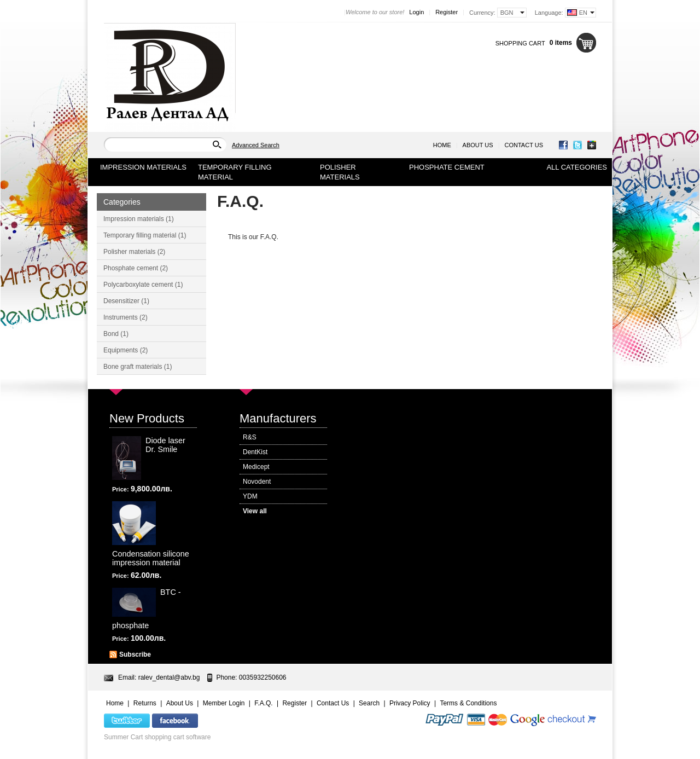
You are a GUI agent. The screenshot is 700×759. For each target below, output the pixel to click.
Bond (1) (116, 334)
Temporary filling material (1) (145, 235)
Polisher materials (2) (134, 252)
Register (447, 12)
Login (416, 12)
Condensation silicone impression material (151, 558)
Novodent (257, 482)
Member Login (224, 703)
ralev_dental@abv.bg (169, 677)
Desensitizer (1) (126, 301)
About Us (478, 145)
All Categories (577, 167)
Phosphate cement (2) (136, 268)
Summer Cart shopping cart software (157, 737)
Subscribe (135, 654)
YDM (250, 496)
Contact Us (524, 145)
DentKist (255, 452)
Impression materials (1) (139, 219)
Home (442, 145)
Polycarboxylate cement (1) (143, 285)
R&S (250, 437)
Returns (145, 703)
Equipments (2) (126, 350)
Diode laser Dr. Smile (165, 445)
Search (369, 703)
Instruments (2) (126, 317)
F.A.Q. (263, 703)
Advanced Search (256, 145)
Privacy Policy (410, 703)
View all (255, 511)
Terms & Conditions (468, 703)
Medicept (256, 467)
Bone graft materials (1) (138, 367)
